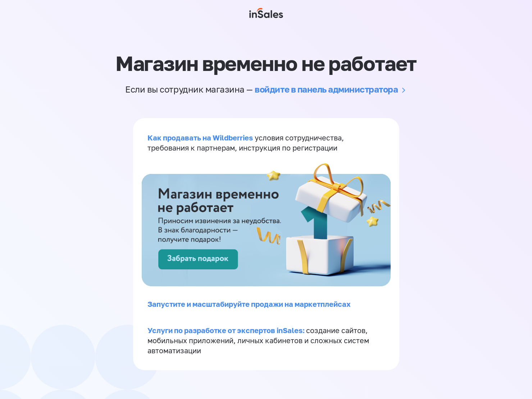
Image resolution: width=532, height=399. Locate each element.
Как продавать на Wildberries (200, 138)
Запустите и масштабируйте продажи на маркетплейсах (249, 304)
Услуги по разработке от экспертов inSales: (227, 330)
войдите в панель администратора (326, 89)
